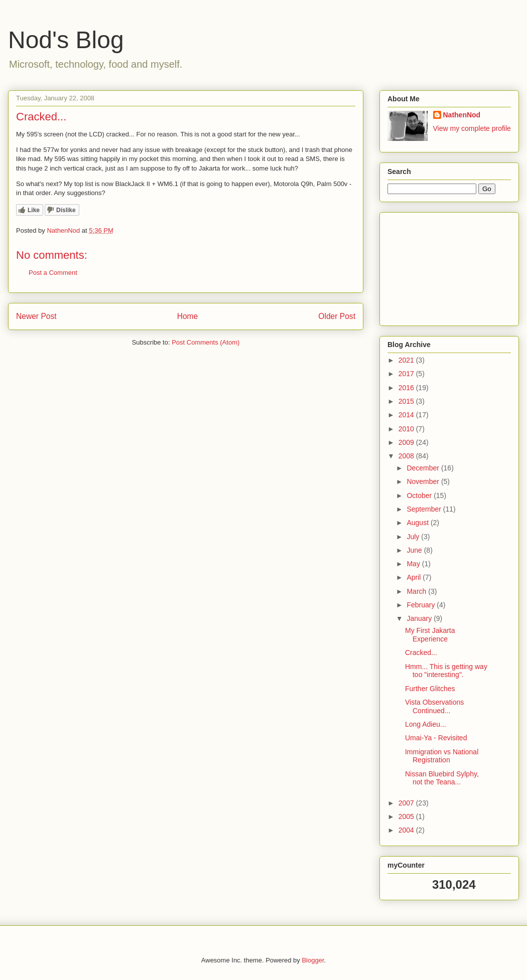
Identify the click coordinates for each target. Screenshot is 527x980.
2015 (407, 401)
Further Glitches (430, 689)
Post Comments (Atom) (206, 342)
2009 (407, 442)
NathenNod (462, 115)
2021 (407, 360)
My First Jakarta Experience (430, 635)
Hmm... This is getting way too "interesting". (446, 671)
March (417, 591)
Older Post (337, 316)
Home (188, 316)
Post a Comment (53, 273)
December (424, 468)
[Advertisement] (438, 266)
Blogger (313, 960)
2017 (407, 374)
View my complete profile (472, 128)
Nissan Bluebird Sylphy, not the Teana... (442, 778)
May (414, 564)
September (425, 509)
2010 (407, 429)
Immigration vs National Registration (442, 756)
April (415, 577)
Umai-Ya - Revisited (436, 738)
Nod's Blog (66, 40)
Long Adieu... (426, 724)
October (420, 496)
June (415, 550)
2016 (407, 388)
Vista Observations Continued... (434, 706)
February (422, 605)
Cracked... (421, 652)
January (420, 618)
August (418, 523)
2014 (407, 415)
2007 (407, 803)
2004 (407, 830)
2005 (407, 816)
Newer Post (36, 316)
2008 (407, 456)
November (424, 481)
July (414, 537)
